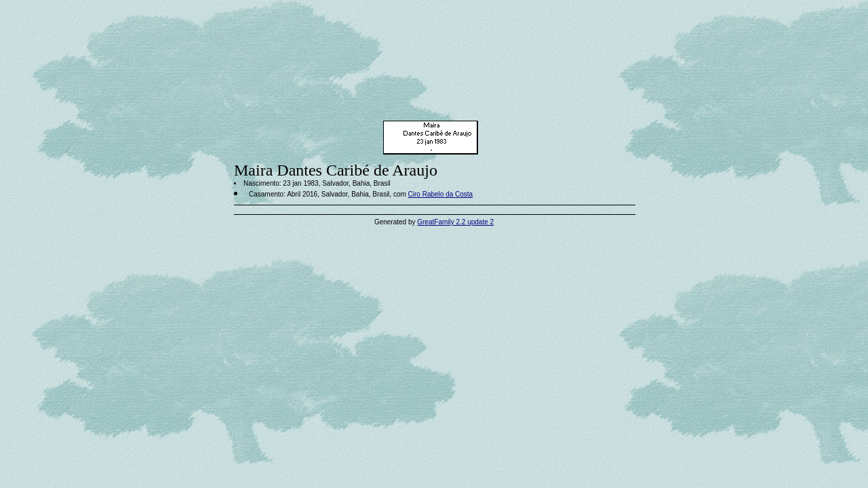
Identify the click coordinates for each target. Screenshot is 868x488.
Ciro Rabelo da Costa (441, 194)
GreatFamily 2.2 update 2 (455, 222)
